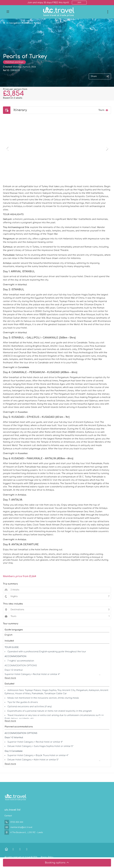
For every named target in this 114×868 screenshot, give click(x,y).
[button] (7, 149)
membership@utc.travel (21, 827)
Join (79, 3)
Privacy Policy (47, 857)
